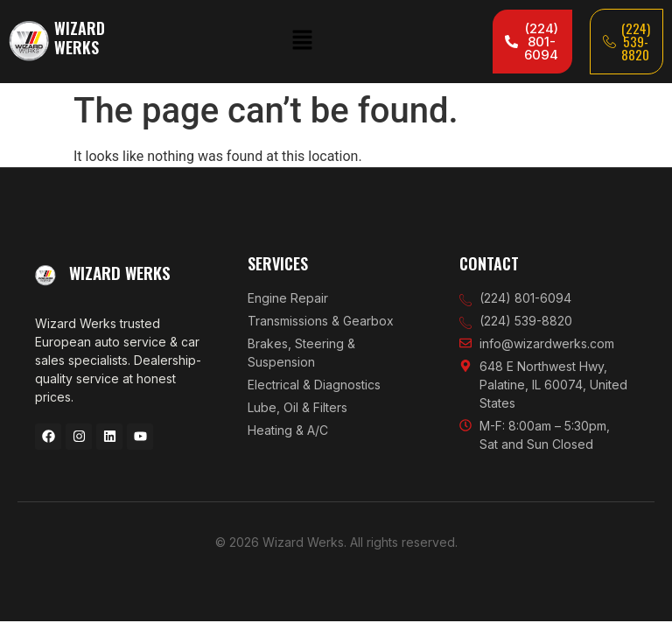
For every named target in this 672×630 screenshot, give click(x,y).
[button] (302, 41)
